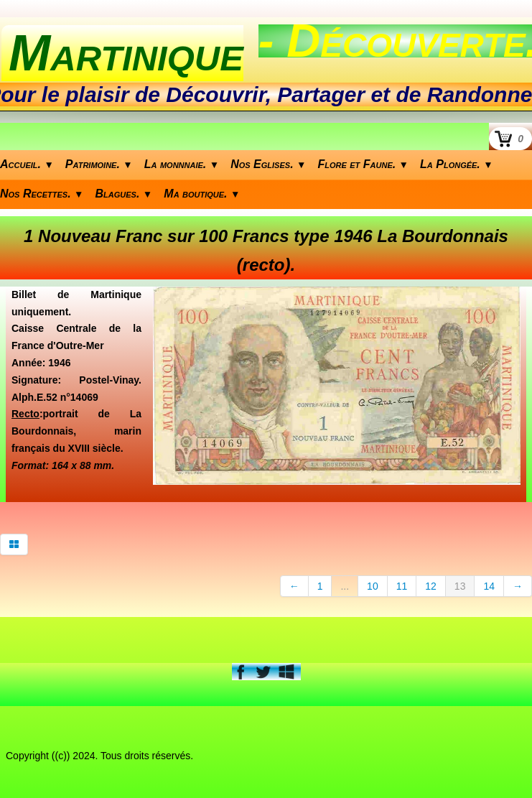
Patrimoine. (99, 164)
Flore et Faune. (364, 164)
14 (489, 586)
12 (431, 586)
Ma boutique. (202, 194)
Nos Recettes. (42, 194)
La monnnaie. (182, 164)
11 (402, 586)
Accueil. (27, 164)
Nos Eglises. (268, 164)
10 (373, 586)
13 (460, 586)
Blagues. (124, 194)
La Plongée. (457, 164)
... (345, 586)
